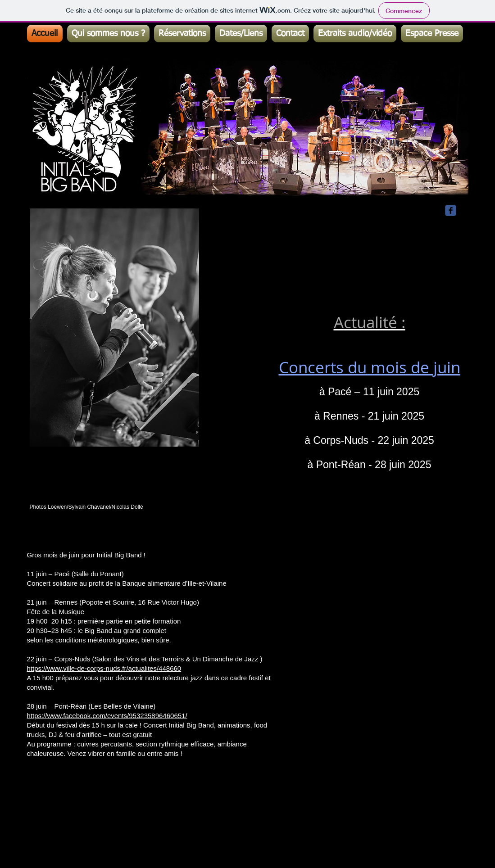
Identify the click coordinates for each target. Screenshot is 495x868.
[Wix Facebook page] (451, 210)
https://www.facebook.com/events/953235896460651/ (107, 716)
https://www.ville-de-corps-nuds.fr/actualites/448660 (104, 668)
